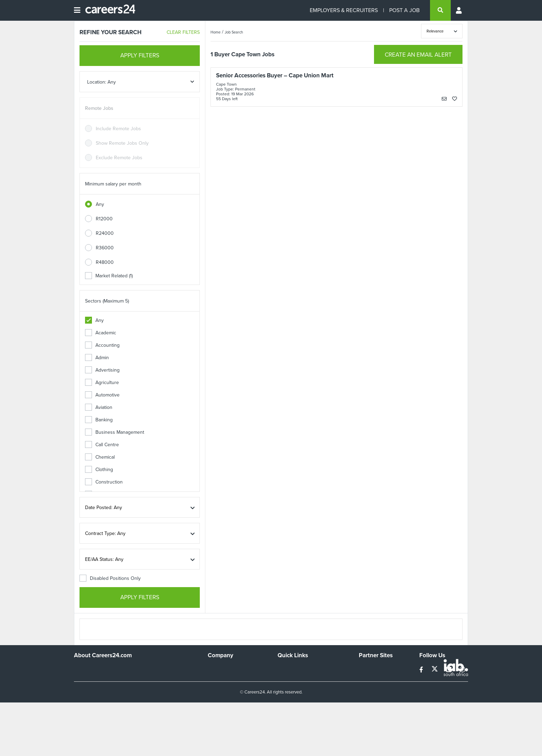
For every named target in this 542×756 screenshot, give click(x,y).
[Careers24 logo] (108, 10)
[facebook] (422, 670)
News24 (368, 678)
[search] (440, 10)
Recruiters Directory (299, 669)
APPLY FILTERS (140, 55)
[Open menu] (77, 10)
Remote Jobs (99, 108)
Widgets (286, 697)
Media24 (368, 697)
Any (100, 204)
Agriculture (102, 382)
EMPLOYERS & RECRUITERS (344, 10)
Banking (99, 420)
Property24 (371, 687)
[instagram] (462, 670)
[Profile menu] (459, 10)
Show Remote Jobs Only (122, 143)
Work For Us (221, 669)
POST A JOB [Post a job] (404, 10)
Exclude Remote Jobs (119, 158)
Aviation (99, 407)
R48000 (105, 262)
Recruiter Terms (295, 706)
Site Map (287, 678)
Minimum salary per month (113, 184)
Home (216, 32)
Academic (101, 333)
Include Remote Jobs (118, 129)
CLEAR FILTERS (183, 32)
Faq (282, 715)
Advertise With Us (227, 678)
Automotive (102, 395)
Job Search (234, 32)
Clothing (99, 470)
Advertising (102, 370)
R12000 (104, 219)
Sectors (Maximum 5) (107, 301)
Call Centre (102, 445)
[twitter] (435, 670)
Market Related (109, 276)
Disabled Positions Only (110, 578)
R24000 (105, 233)
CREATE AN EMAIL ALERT (418, 55)
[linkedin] (450, 670)
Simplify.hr (370, 669)
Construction (104, 482)
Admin (97, 358)
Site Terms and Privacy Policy (309, 687)
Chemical (100, 457)
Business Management (115, 432)
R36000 (105, 248)
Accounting (102, 345)
